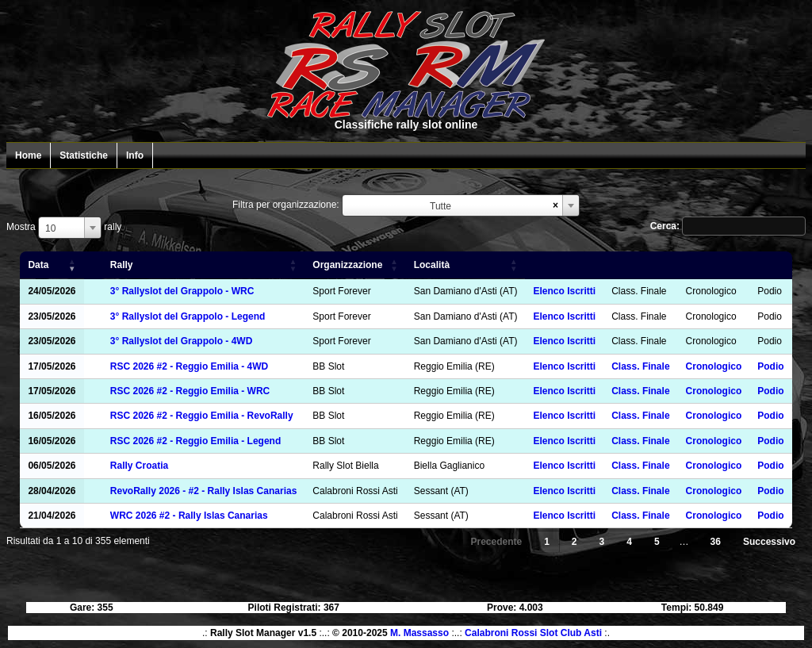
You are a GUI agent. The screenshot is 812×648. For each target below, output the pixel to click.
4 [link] (629, 542)
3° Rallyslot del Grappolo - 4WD (182, 341)
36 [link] (716, 542)
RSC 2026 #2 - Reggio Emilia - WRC (190, 391)
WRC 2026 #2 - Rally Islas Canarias (189, 516)
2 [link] (575, 542)
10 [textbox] (50, 228)
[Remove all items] (555, 205)
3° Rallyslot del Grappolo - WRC (182, 291)
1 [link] (547, 542)
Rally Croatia (139, 466)
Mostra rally (64, 227)
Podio (770, 366)
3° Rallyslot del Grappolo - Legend (188, 316)
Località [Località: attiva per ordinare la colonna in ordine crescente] (432, 265)
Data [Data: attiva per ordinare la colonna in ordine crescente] (38, 265)
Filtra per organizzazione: (286, 205)
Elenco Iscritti (564, 291)
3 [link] (602, 542)
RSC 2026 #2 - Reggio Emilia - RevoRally (202, 416)
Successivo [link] (769, 542)
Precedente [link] (496, 542)
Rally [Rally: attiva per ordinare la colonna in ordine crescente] (122, 265)
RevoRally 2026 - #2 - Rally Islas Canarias (203, 491)
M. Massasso (419, 633)
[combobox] (461, 205)
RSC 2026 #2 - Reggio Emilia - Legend (195, 441)
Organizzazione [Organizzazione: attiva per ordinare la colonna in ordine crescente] (347, 265)
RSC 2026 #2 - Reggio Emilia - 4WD (189, 366)
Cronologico (714, 366)
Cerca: (728, 226)
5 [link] (657, 542)
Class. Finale (640, 366)
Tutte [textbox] (440, 206)
